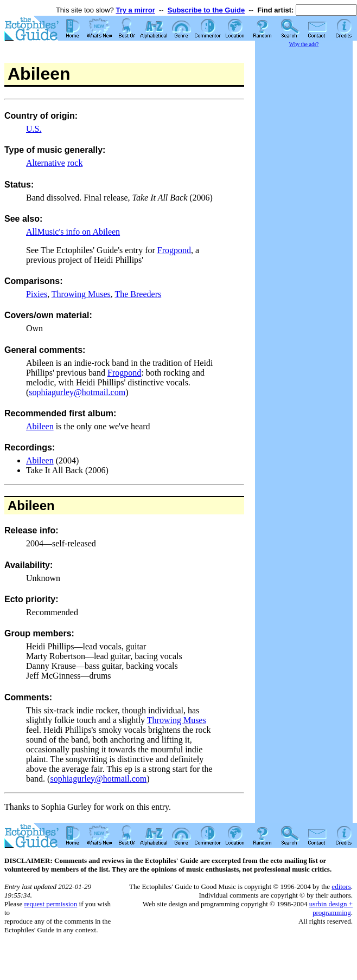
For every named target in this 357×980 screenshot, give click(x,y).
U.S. (34, 129)
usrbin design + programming (331, 908)
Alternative (46, 163)
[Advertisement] (304, 211)
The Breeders (138, 294)
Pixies (37, 294)
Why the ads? (304, 44)
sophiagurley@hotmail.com (77, 392)
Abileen (40, 426)
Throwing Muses (81, 294)
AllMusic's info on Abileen (73, 232)
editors (341, 886)
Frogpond (174, 250)
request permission (50, 904)
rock (75, 163)
